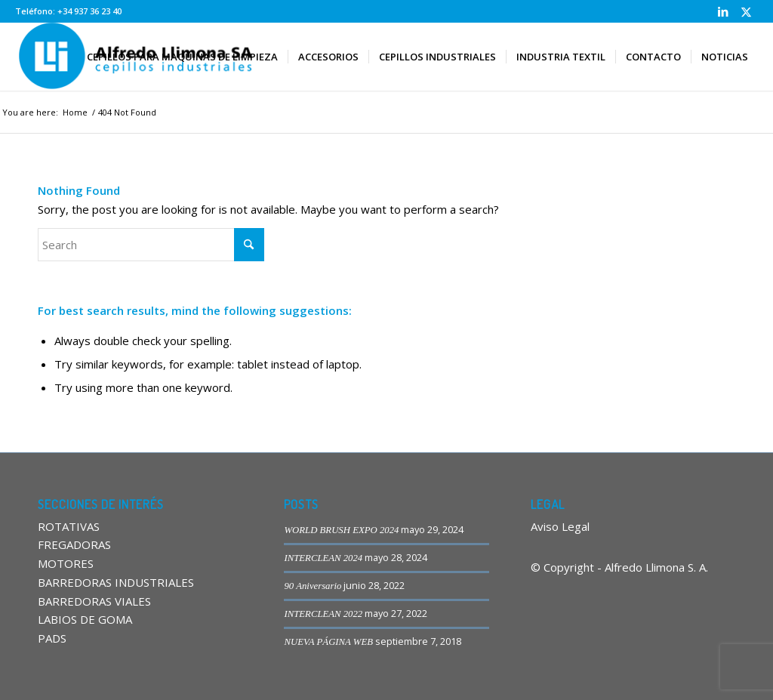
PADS (52, 638)
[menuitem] (182, 57)
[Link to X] (747, 11)
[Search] (151, 245)
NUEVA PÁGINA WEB (328, 642)
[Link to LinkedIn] (724, 11)
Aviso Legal (560, 526)
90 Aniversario (313, 586)
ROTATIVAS (69, 526)
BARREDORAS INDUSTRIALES (116, 582)
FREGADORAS (74, 544)
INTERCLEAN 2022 (323, 614)
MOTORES (66, 563)
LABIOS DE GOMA (85, 619)
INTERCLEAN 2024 (323, 558)
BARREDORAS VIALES (94, 601)
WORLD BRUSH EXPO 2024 (341, 530)
